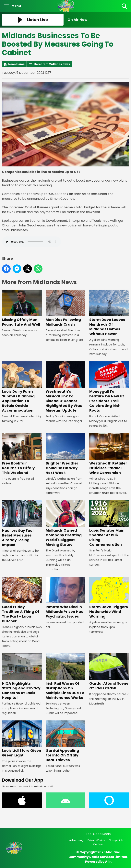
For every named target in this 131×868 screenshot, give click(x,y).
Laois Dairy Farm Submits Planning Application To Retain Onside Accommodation (22, 387)
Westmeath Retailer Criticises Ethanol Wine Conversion (109, 454)
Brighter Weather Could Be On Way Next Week (65, 454)
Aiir (108, 862)
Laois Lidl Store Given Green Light (22, 739)
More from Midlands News (52, 64)
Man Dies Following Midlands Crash (65, 308)
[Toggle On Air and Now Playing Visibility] (98, 20)
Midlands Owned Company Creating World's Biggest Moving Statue (65, 524)
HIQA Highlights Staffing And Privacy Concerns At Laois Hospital (22, 676)
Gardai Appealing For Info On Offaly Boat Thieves (65, 741)
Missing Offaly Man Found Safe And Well (22, 308)
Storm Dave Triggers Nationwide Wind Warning (109, 598)
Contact (98, 844)
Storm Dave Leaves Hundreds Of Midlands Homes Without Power (109, 313)
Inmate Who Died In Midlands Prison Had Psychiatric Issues (65, 598)
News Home (16, 64)
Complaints (116, 840)
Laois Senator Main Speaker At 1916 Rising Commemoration (109, 524)
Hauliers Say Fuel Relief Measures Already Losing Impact (22, 524)
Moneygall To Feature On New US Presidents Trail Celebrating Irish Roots (109, 387)
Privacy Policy (96, 840)
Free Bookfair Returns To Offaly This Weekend (22, 454)
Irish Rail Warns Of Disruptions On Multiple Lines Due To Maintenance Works (65, 676)
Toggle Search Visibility (125, 6)
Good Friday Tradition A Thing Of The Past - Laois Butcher (22, 600)
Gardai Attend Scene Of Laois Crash (109, 672)
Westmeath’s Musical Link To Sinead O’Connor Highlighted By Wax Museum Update (65, 387)
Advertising (76, 840)
